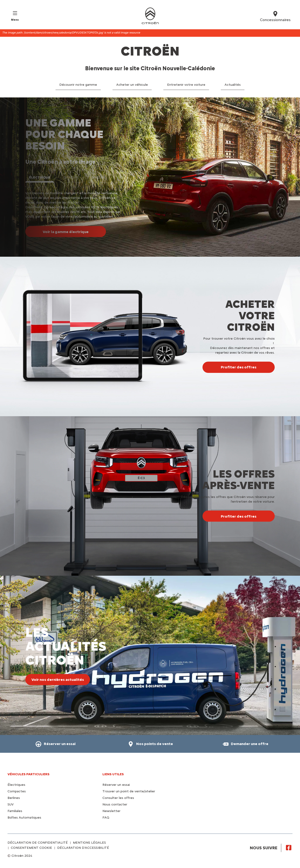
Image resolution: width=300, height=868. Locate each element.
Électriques (16, 785)
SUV (11, 804)
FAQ (106, 818)
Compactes (17, 791)
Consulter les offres (118, 798)
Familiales (15, 811)
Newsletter (111, 811)
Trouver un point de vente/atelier (129, 791)
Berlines (14, 798)
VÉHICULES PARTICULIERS (28, 774)
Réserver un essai (116, 785)
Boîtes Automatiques (24, 818)
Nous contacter (115, 804)
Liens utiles (113, 774)
